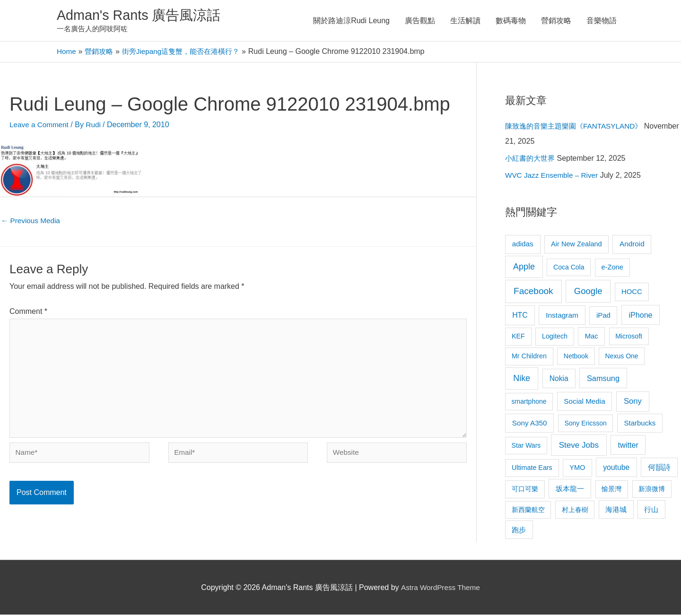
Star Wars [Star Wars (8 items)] (526, 447)
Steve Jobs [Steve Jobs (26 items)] (579, 447)
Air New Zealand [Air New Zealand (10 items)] (576, 245)
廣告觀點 (420, 21)
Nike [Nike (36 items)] (522, 380)
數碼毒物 (511, 21)
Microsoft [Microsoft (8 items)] (629, 338)
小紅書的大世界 (532, 160)
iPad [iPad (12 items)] (603, 317)
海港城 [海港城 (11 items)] (616, 511)
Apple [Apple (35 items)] (524, 268)
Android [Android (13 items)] (632, 245)
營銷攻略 (556, 21)
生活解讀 (465, 21)
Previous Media (32, 222)
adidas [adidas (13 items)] (523, 245)
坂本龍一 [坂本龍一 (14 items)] (570, 490)
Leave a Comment (40, 126)
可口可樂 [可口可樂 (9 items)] (525, 490)
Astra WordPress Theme (441, 589)
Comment (28, 314)
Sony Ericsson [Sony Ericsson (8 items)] (585, 425)
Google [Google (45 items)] (588, 292)
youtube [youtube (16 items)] (616, 469)
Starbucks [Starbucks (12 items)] (640, 424)
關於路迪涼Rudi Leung (351, 21)
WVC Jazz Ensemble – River (554, 177)
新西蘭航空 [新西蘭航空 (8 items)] (528, 511)
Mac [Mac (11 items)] (592, 338)
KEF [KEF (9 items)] (518, 338)
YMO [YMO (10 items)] (577, 469)
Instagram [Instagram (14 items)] (562, 317)
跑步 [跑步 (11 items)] (519, 531)
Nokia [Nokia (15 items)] (559, 380)
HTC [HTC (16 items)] (520, 317)
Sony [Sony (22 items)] (633, 403)
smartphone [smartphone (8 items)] (529, 403)
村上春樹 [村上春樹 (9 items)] (575, 511)
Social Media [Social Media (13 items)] (584, 403)
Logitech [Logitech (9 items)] (555, 338)
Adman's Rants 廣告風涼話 (142, 16)
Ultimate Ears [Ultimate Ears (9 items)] (532, 469)
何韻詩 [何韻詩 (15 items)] (659, 469)
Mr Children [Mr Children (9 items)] (529, 357)
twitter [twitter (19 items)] (628, 446)
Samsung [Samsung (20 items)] (603, 380)
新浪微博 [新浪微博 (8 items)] (652, 490)
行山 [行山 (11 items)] (651, 511)
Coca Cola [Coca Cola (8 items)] (569, 269)
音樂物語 (602, 21)
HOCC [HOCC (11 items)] (632, 293)
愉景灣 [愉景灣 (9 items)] (611, 490)
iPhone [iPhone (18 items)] (640, 316)
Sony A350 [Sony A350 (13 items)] (530, 424)
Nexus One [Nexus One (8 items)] (622, 357)
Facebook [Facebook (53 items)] (533, 292)
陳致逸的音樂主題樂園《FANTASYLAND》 (577, 127)
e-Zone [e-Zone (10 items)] (612, 269)
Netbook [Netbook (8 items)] (576, 357)
